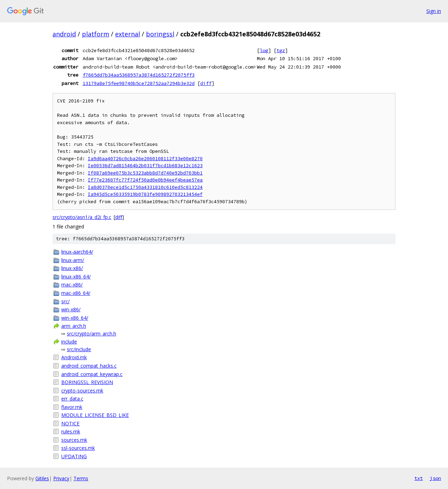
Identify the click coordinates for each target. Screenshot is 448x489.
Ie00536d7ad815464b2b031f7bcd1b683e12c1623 (145, 166)
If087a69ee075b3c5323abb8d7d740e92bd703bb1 (145, 173)
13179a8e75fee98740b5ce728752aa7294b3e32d (139, 83)
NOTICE (70, 423)
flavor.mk (72, 407)
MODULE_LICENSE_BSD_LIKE (95, 415)
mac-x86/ (72, 285)
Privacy (61, 478)
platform (96, 34)
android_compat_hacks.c (89, 366)
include (69, 342)
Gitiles (42, 478)
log (264, 50)
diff (206, 83)
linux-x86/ (72, 268)
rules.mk (71, 431)
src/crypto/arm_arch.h (92, 334)
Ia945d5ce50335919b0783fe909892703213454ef (145, 194)
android (64, 34)
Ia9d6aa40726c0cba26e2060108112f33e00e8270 (145, 159)
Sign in (434, 11)
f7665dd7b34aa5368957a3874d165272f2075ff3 (139, 75)
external (128, 34)
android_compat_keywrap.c (92, 374)
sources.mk (74, 440)
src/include (79, 349)
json (435, 478)
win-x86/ (71, 309)
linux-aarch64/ (77, 252)
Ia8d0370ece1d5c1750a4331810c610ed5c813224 (145, 187)
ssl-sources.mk (78, 448)
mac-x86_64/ (76, 293)
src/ (65, 301)
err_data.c (72, 399)
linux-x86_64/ (76, 277)
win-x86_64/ (75, 318)
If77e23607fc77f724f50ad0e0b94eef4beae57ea (145, 180)
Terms (81, 478)
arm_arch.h (74, 326)
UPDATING (74, 456)
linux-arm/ (73, 260)
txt (419, 478)
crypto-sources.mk (82, 391)
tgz (281, 50)
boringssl (160, 34)
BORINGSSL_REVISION (87, 382)
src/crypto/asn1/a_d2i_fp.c (82, 217)
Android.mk (74, 357)
